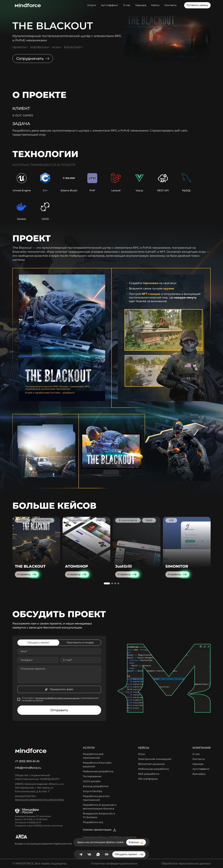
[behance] (107, 854)
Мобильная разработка (98, 771)
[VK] (89, 854)
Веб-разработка (149, 774)
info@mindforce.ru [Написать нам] (28, 768)
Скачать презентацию (100, 830)
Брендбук (199, 774)
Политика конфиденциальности (114, 864)
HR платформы (148, 779)
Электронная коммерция (155, 759)
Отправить (59, 710)
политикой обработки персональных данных (57, 698)
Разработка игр (93, 822)
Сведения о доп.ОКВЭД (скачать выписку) (39, 826)
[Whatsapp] (98, 854)
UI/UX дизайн (92, 781)
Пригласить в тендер (80, 643)
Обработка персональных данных (186, 864)
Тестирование (92, 776)
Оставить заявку (197, 5)
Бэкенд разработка (96, 786)
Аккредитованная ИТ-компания (33, 816)
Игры (142, 754)
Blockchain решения (151, 764)
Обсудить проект (38, 643)
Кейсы (155, 5)
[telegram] (81, 854)
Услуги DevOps (93, 791)
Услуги (92, 5)
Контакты (171, 5)
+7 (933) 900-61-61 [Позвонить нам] (27, 761)
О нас (127, 5)
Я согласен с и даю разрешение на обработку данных (60, 699)
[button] (107, 583)
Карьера (141, 5)
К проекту (27, 574)
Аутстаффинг (110, 5)
